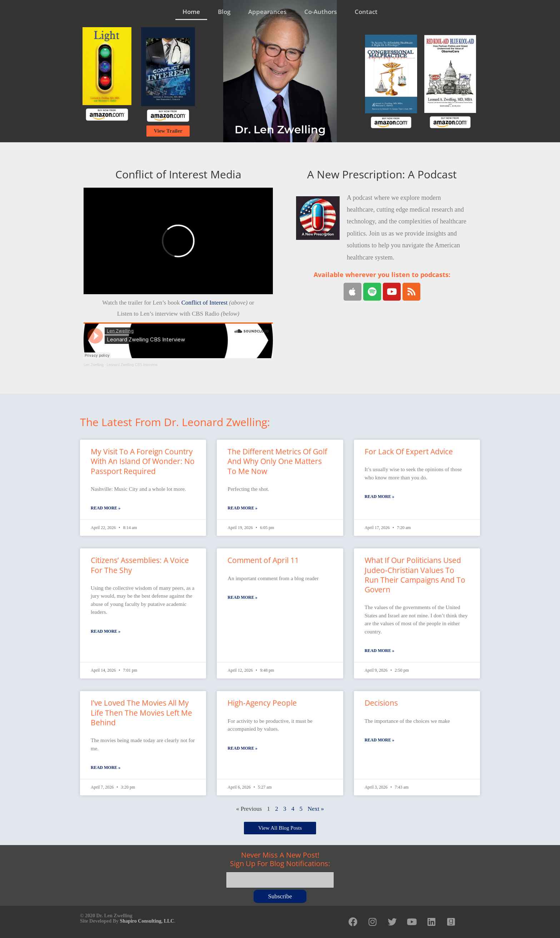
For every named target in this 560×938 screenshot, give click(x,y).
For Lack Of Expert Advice (409, 451)
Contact (366, 12)
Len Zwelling (94, 365)
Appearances (267, 12)
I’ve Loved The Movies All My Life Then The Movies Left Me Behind (141, 713)
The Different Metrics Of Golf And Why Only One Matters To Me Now (277, 461)
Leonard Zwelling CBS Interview (132, 365)
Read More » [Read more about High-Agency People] (242, 748)
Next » (316, 809)
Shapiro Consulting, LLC (147, 921)
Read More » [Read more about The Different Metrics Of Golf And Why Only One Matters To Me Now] (242, 508)
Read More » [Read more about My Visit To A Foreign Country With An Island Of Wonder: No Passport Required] (106, 508)
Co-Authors (321, 12)
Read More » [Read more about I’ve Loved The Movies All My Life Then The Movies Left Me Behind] (106, 767)
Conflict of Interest (204, 303)
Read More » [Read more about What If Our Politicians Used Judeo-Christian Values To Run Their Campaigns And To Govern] (379, 651)
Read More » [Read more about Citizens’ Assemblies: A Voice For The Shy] (106, 631)
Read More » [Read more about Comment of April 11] (242, 597)
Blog (224, 12)
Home (191, 12)
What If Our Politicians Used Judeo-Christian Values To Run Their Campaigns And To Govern (415, 575)
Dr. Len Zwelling (280, 130)
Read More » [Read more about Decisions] (379, 740)
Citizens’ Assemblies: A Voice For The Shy (140, 565)
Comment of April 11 (263, 560)
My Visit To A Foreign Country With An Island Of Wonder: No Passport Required (143, 461)
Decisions (381, 703)
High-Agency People (262, 703)
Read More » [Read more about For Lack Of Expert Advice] (379, 497)
